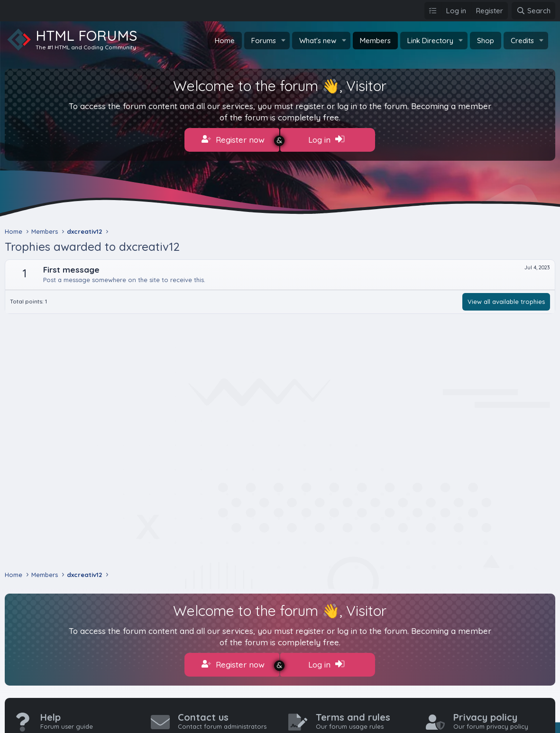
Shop (486, 41)
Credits (522, 41)
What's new (318, 41)
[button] (283, 41)
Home (225, 41)
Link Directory (430, 41)
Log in (326, 139)
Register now (233, 139)
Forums (264, 41)
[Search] (533, 11)
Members (375, 41)
